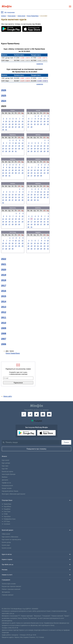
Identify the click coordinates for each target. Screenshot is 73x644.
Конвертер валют (7, 486)
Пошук (66, 442)
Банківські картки (7, 472)
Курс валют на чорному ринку (11, 540)
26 (13, 127)
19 (13, 124)
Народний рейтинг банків (10, 491)
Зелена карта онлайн (9, 584)
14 (19, 121)
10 (6, 121)
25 (9, 127)
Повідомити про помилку (36, 449)
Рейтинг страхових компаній (11, 589)
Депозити (5, 480)
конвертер (40, 64)
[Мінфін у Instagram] (43, 414)
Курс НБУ (5, 469)
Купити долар (6, 542)
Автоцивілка (6, 592)
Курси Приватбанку (13, 353)
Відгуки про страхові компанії (11, 586)
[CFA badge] (7, 603)
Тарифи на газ (6, 483)
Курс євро (5, 466)
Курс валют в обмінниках (10, 537)
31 (6, 130)
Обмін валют (6, 534)
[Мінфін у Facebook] (24, 414)
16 (3, 124)
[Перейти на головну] (7, 7)
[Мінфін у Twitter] (36, 414)
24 (6, 127)
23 (3, 127)
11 (9, 121)
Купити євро (6, 545)
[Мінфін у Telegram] (30, 414)
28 (19, 127)
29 (23, 127)
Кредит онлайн (7, 488)
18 (9, 124)
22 (23, 124)
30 (3, 130)
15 (23, 121)
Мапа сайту (8, 396)
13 (16, 121)
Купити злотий (6, 548)
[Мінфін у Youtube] (49, 414)
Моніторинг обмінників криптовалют (14, 494)
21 (19, 124)
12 (13, 121)
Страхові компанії (8, 595)
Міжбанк (5, 477)
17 (6, 124)
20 (16, 124)
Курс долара (6, 463)
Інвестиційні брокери (9, 474)
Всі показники (10, 12)
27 (16, 127)
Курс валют (6, 460)
